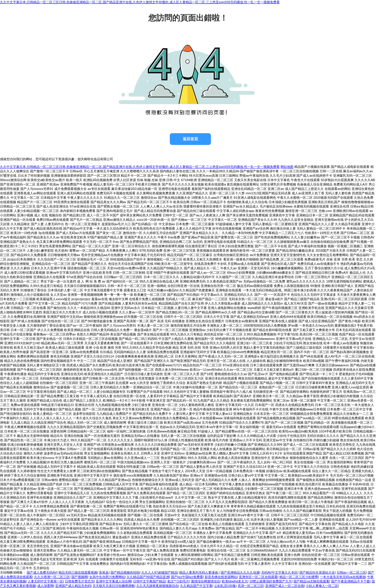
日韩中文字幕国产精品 (149, 581)
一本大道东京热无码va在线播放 (343, 577)
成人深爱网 (45, 586)
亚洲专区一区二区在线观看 (258, 577)
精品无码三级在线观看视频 (78, 572)
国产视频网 (79, 577)
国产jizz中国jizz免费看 (187, 577)
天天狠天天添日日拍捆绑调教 (114, 586)
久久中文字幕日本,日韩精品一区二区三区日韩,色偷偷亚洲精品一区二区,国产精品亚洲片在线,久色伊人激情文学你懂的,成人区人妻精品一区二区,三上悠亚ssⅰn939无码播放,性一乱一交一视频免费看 (140, 2)
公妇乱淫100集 (225, 586)
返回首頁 (190, 139)
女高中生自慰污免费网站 (107, 577)
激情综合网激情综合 (205, 581)
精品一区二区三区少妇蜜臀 (299, 577)
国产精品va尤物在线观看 (311, 581)
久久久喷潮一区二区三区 (52, 577)
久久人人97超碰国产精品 (159, 572)
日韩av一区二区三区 (351, 572)
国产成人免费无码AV (42, 572)
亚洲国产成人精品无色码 (73, 586)
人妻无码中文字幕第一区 (45, 581)
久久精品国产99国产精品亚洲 (148, 577)
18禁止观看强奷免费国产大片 (271, 581)
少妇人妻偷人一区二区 (322, 586)
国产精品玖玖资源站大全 (317, 572)
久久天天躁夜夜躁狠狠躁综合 (157, 586)
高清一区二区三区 (251, 586)
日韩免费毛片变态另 (79, 581)
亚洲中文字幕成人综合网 (114, 581)
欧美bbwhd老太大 (235, 581)
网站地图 (287, 167)
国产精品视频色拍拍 (125, 572)
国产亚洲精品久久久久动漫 (240, 572)
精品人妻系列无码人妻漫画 (199, 572)
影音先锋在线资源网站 (221, 577)
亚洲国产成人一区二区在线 (285, 586)
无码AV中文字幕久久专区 (279, 572)
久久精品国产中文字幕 (196, 586)
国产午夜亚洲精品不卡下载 (350, 581)
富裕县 (104, 572)
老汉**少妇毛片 (178, 581)
